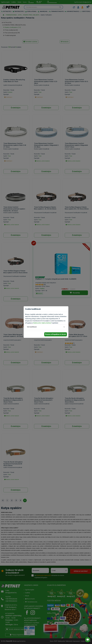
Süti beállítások (32, 327)
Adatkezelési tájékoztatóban (42, 323)
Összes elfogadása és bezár (56, 334)
